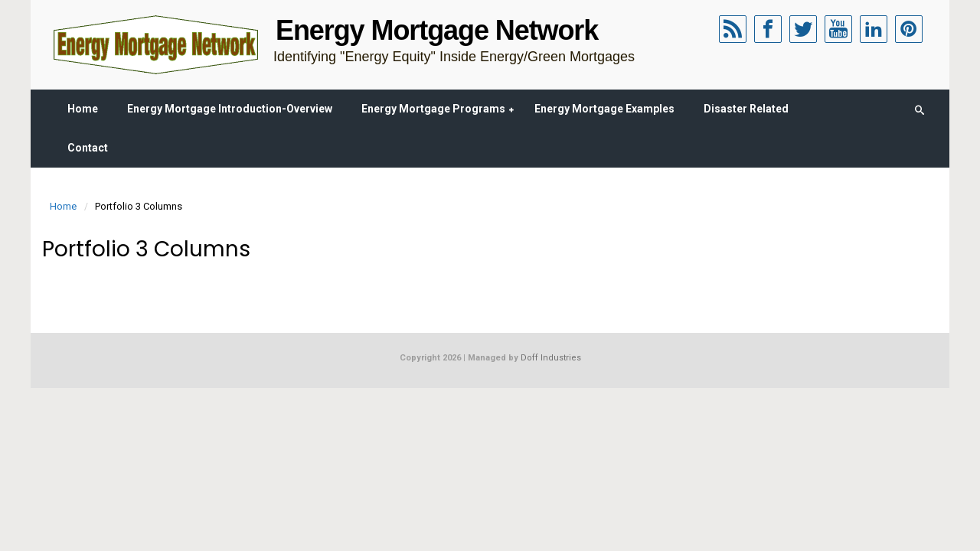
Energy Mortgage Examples (604, 109)
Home (83, 109)
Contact (88, 148)
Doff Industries (551, 358)
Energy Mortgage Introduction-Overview (230, 109)
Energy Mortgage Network (437, 30)
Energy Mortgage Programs (433, 109)
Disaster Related (746, 109)
